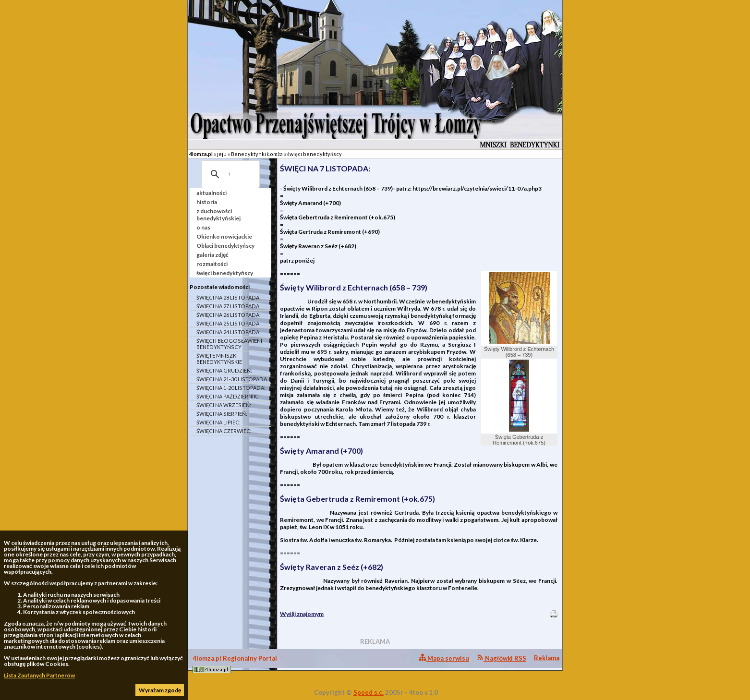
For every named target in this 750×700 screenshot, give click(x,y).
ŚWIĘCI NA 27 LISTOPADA (228, 306)
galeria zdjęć (212, 255)
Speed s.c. (369, 692)
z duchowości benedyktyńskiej (218, 215)
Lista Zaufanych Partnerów (39, 675)
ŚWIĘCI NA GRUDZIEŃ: (224, 370)
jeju (222, 154)
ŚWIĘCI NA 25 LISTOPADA (228, 323)
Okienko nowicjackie (224, 236)
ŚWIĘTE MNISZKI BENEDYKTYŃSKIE (219, 359)
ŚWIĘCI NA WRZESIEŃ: (224, 405)
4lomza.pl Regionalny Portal (235, 664)
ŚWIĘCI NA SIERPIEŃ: (222, 414)
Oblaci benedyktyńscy (225, 246)
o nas (203, 227)
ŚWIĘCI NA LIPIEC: (218, 422)
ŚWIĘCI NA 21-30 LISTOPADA (232, 379)
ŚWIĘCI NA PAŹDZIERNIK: (227, 396)
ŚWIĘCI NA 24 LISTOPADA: (229, 332)
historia (207, 202)
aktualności (212, 193)
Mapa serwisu (444, 658)
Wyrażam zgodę (160, 690)
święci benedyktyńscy (315, 154)
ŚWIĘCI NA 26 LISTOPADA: (229, 315)
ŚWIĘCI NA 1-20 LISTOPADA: (231, 388)
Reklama (547, 658)
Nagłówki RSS (502, 658)
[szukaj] (229, 174)
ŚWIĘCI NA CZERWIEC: (224, 431)
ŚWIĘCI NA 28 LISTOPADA (228, 297)
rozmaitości (212, 264)
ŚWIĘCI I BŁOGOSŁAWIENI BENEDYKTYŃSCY (229, 344)
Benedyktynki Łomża (257, 154)
